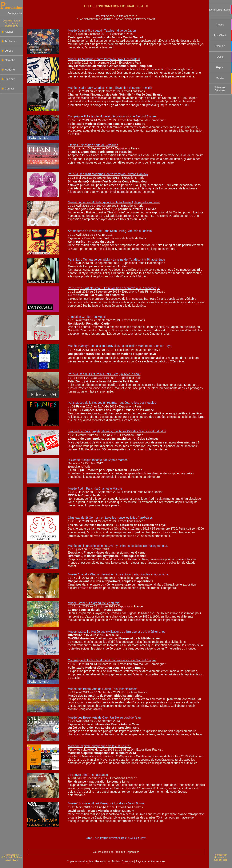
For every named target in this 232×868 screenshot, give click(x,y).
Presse (220, 25)
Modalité (10, 70)
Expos (220, 68)
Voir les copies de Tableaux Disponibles (116, 852)
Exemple (220, 46)
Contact (9, 89)
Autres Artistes (156, 861)
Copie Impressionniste (80, 861)
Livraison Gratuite (219, 10)
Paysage (141, 861)
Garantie (10, 60)
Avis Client (220, 35)
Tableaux (10, 41)
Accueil (9, 32)
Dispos (9, 51)
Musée (220, 78)
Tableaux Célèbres (220, 89)
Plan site (10, 79)
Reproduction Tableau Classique (114, 861)
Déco (220, 57)
